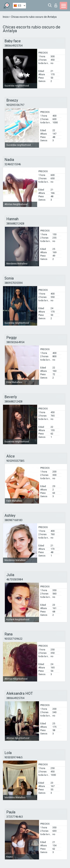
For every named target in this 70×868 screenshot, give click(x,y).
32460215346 (13, 164)
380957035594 (13, 283)
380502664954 (15, 342)
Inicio (6, 17)
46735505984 (15, 579)
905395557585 (15, 461)
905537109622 (13, 639)
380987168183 (13, 520)
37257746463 (15, 817)
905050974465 (13, 757)
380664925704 (13, 46)
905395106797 (15, 105)
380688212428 (15, 224)
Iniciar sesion (56, 5)
